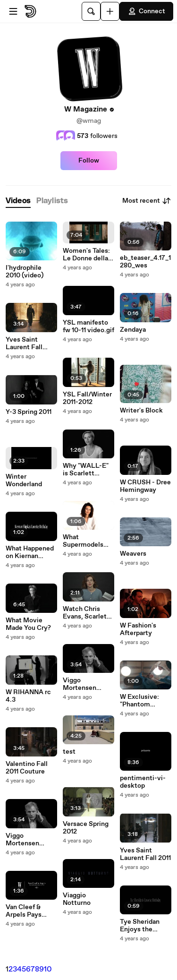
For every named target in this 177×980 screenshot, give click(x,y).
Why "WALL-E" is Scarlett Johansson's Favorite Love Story (86, 470)
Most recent (147, 201)
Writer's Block (141, 411)
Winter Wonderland (24, 481)
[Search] (91, 11)
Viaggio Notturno (77, 899)
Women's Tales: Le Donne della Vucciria (86, 255)
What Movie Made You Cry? (28, 624)
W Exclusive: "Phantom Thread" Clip (139, 701)
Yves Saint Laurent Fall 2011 (145, 854)
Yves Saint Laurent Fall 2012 (24, 344)
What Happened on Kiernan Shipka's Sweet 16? (30, 552)
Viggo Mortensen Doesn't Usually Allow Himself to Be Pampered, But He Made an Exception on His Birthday (31, 840)
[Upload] (110, 11)
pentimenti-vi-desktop (143, 782)
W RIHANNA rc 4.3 (28, 696)
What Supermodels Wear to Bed (83, 541)
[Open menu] (13, 11)
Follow (89, 161)
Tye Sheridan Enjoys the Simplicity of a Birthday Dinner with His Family (144, 926)
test (69, 752)
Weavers (133, 554)
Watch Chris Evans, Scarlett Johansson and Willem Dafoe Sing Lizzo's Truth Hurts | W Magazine (86, 613)
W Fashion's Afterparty (138, 629)
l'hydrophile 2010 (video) (25, 272)
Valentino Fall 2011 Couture (27, 768)
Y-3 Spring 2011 (29, 412)
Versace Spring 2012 (86, 828)
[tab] (18, 201)
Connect (146, 11)
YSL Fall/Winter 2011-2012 (87, 398)
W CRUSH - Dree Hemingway (145, 486)
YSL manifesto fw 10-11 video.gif (88, 327)
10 (48, 969)
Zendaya (133, 330)
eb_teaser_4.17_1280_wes (145, 262)
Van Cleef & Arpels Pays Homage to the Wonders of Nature (28, 911)
